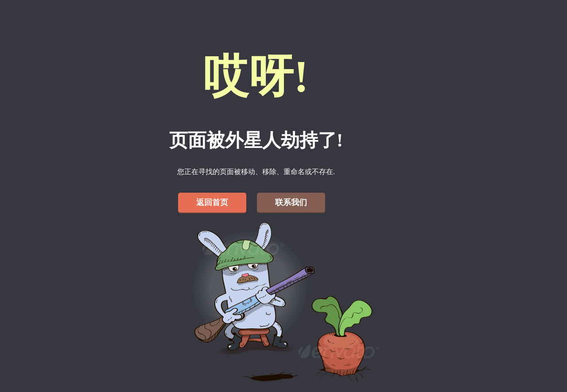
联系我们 (291, 202)
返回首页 (212, 202)
